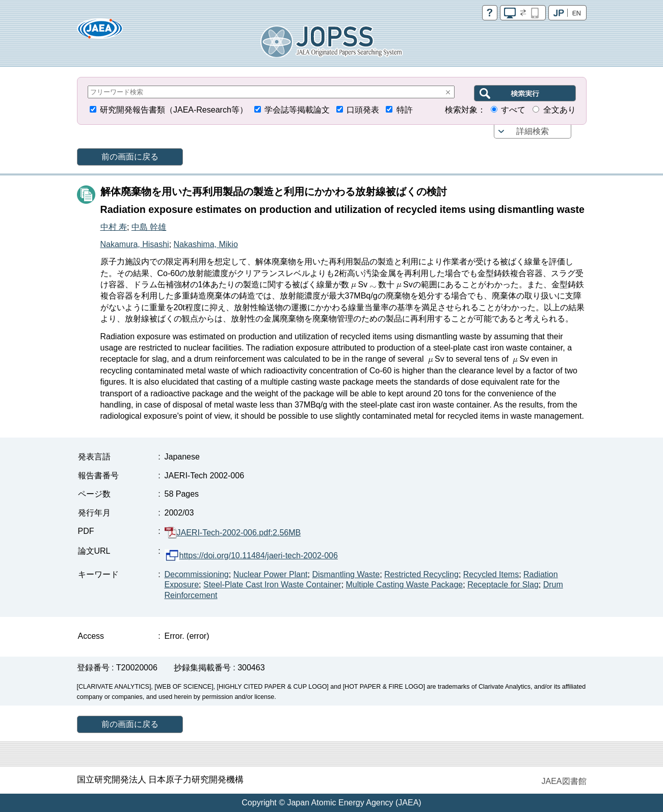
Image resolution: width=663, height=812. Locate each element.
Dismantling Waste (346, 574)
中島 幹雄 (149, 227)
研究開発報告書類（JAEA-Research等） (174, 110)
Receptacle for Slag (503, 585)
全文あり (560, 110)
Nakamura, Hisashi (135, 244)
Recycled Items (491, 574)
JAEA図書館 (564, 781)
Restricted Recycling (421, 574)
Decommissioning (197, 574)
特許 (405, 110)
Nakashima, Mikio (206, 244)
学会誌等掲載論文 (297, 110)
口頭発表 (363, 110)
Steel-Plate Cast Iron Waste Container (272, 585)
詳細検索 (533, 131)
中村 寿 (114, 227)
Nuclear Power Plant (271, 574)
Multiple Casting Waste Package (405, 585)
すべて (513, 110)
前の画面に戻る (130, 157)
